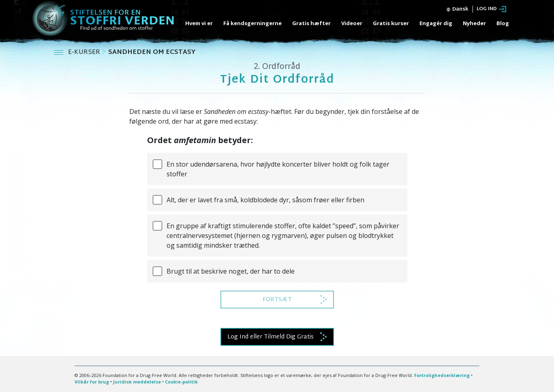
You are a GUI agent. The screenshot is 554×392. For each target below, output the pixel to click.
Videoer (352, 23)
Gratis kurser (391, 23)
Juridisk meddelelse (137, 382)
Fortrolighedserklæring (442, 375)
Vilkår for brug (92, 382)
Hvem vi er (199, 23)
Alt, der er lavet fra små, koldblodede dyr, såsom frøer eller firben (265, 200)
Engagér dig (436, 23)
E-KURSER (85, 52)
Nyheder (474, 23)
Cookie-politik (181, 382)
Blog (503, 23)
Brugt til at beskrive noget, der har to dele (231, 271)
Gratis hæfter (311, 23)
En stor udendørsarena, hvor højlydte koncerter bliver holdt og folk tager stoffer (278, 169)
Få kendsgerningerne (252, 23)
